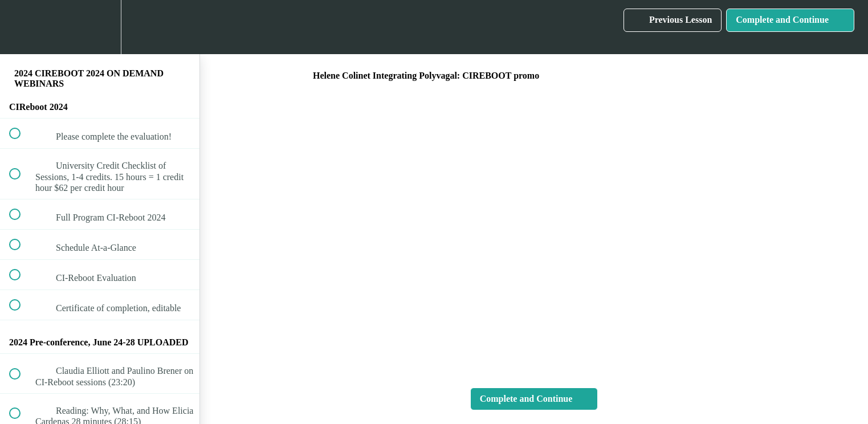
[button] (21, 27)
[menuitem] (100, 27)
